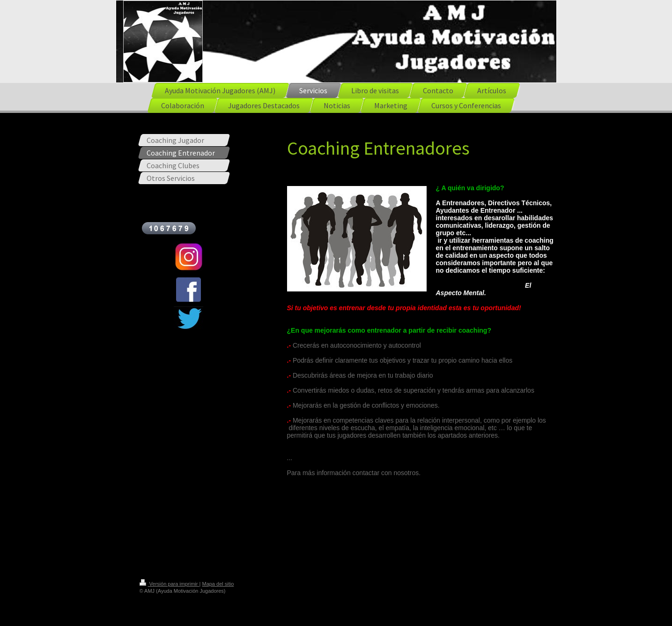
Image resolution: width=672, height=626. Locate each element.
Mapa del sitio (218, 584)
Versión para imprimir (170, 584)
